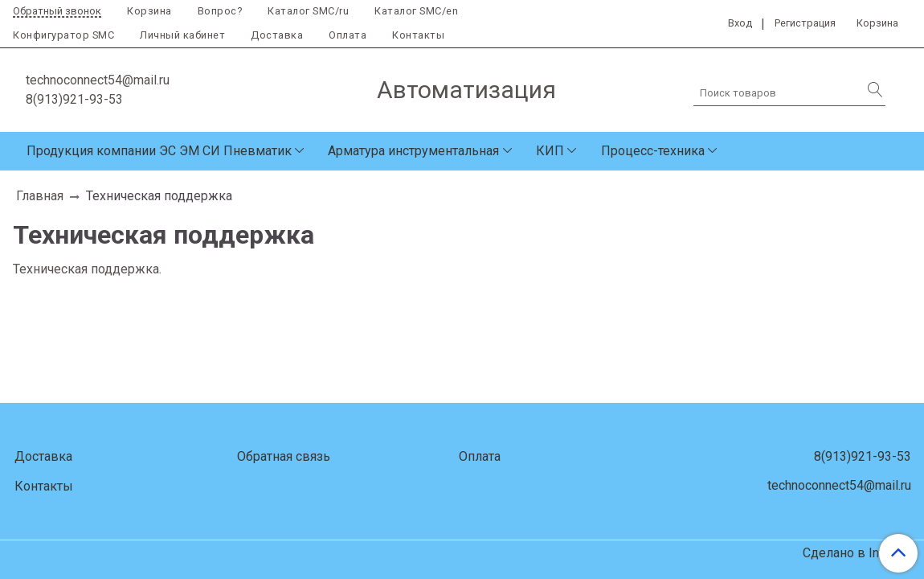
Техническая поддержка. (87, 269)
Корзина (149, 11)
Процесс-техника (653, 151)
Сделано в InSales (857, 553)
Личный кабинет (182, 35)
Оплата (348, 35)
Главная (40, 196)
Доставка (277, 35)
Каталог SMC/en (416, 11)
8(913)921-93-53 (74, 99)
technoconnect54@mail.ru (98, 80)
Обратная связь (284, 456)
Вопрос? (220, 11)
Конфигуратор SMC (63, 35)
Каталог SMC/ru (308, 11)
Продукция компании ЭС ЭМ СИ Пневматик (159, 151)
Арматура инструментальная (413, 151)
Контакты (418, 35)
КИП (550, 151)
